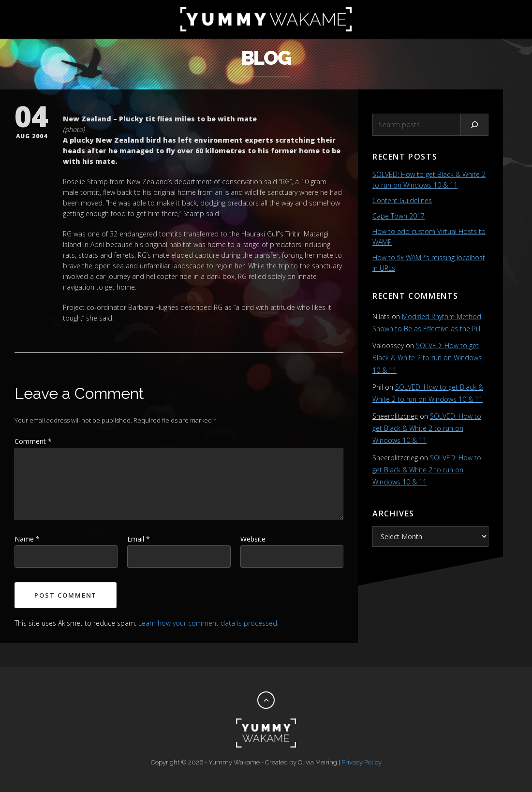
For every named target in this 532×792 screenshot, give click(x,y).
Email (139, 539)
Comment (33, 441)
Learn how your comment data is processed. (208, 623)
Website (253, 539)
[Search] (475, 125)
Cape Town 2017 (399, 216)
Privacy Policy (362, 762)
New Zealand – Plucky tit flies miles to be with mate (160, 119)
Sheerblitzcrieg (395, 416)
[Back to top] (266, 700)
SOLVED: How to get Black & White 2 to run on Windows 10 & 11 (427, 358)
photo (74, 129)
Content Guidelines (402, 200)
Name (27, 539)
